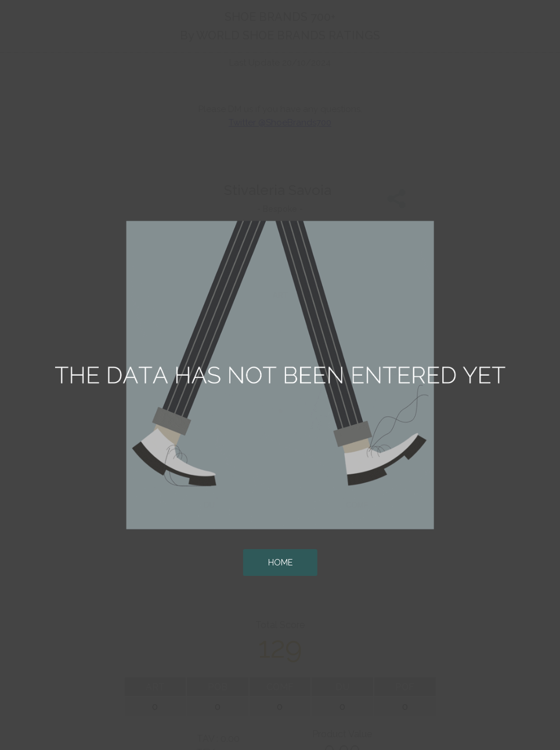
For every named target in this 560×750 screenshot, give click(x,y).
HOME (280, 562)
